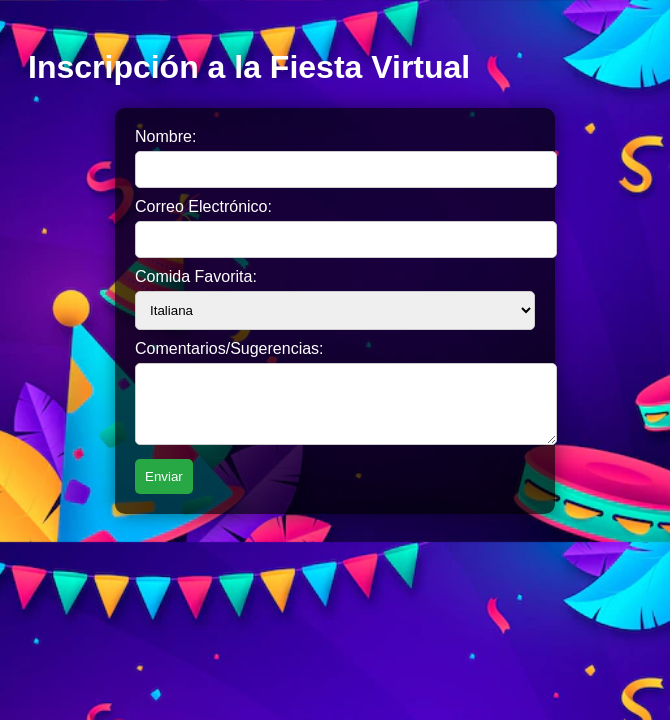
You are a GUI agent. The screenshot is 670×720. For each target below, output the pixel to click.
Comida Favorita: (196, 276)
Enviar (164, 488)
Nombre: (165, 136)
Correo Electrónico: (203, 206)
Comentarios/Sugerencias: (229, 348)
